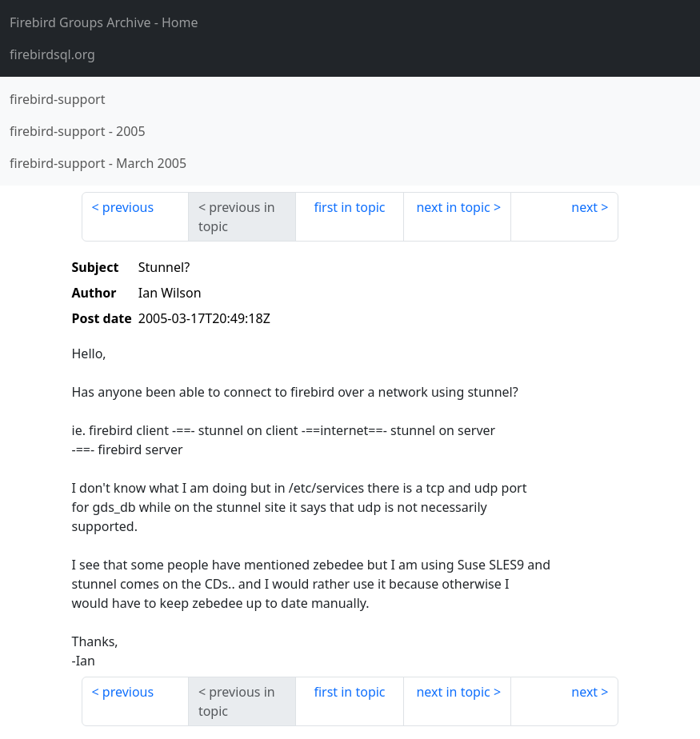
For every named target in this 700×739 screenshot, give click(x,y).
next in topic (453, 207)
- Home (104, 22)
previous (128, 207)
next (584, 207)
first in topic (349, 207)
